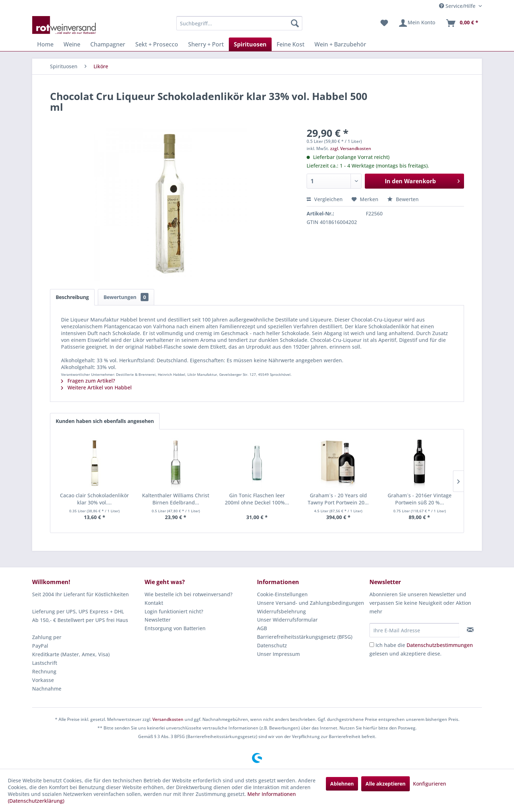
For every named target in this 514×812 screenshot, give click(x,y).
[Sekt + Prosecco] (157, 44)
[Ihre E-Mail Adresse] (414, 630)
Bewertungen (126, 297)
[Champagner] (108, 44)
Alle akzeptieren (385, 784)
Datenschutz (272, 645)
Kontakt (154, 603)
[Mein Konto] (417, 23)
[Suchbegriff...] (239, 23)
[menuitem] (239, 23)
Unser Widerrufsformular (287, 620)
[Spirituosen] (250, 44)
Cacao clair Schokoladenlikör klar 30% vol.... (94, 499)
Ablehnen (342, 784)
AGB (262, 628)
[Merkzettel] (384, 23)
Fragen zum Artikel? (88, 381)
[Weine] (72, 44)
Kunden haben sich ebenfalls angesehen (105, 421)
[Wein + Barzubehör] (340, 44)
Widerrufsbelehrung (281, 611)
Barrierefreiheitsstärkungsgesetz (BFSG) (305, 637)
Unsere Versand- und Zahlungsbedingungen (311, 603)
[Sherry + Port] (206, 44)
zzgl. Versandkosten (351, 148)
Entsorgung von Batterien (175, 628)
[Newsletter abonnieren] (470, 630)
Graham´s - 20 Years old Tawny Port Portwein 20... (338, 499)
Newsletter (158, 620)
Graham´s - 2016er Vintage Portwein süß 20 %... (420, 499)
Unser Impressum (278, 654)
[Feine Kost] (291, 44)
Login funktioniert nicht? (174, 611)
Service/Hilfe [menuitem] (458, 6)
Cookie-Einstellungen (282, 594)
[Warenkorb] (462, 23)
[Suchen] (295, 23)
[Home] (45, 44)
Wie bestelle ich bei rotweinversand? (188, 594)
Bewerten (403, 199)
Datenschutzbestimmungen (440, 645)
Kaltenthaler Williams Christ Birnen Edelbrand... (176, 499)
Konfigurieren (430, 784)
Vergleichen (325, 199)
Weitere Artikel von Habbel (96, 387)
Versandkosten (168, 719)
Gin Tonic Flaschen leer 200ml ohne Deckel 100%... (257, 499)
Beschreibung (72, 297)
